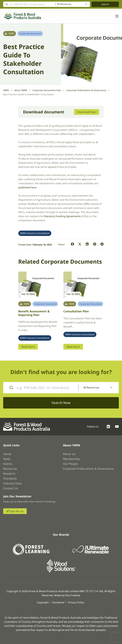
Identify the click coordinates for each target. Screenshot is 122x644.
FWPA (6, 90)
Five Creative (73, 595)
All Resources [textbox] (64, 4)
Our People (70, 464)
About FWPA (21, 90)
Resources (10, 469)
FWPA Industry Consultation (35, 233)
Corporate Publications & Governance (86, 90)
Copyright (43, 602)
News (7, 459)
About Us (69, 454)
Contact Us (11, 488)
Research (9, 474)
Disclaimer (58, 602)
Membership (71, 459)
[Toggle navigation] (115, 16)
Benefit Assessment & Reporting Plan (34, 313)
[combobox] (73, 4)
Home (7, 454)
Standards (10, 478)
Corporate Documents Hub (47, 90)
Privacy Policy (76, 602)
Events (8, 464)
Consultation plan (76, 311)
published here (27, 187)
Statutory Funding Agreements (62, 216)
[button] (73, 244)
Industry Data (12, 483)
